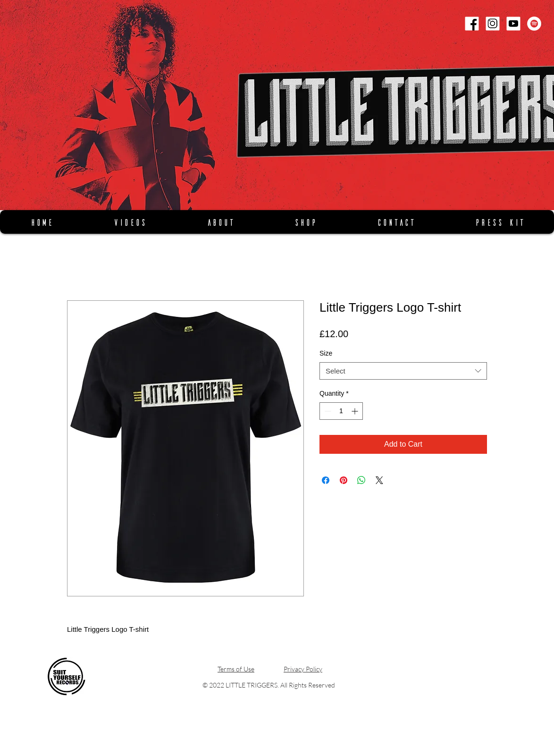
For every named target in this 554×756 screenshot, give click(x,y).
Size (326, 353)
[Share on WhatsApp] (361, 480)
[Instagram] (493, 24)
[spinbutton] (341, 411)
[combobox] (403, 371)
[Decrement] (327, 411)
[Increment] (356, 411)
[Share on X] (379, 480)
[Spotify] (534, 24)
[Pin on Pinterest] (344, 480)
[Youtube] (513, 24)
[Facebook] (472, 24)
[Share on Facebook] (326, 480)
